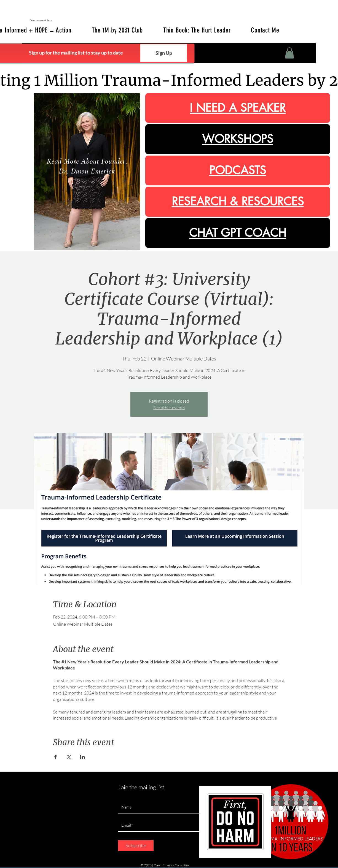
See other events (169, 408)
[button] (289, 53)
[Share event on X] (69, 757)
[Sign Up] (164, 53)
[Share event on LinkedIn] (83, 757)
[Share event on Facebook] (56, 757)
